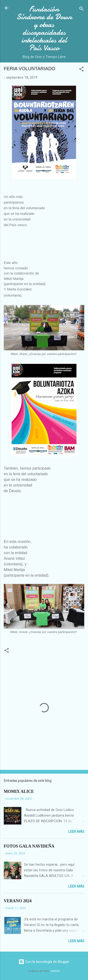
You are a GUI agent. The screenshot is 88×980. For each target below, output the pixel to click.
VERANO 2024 (18, 901)
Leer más (76, 832)
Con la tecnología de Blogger (44, 962)
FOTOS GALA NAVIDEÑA (29, 846)
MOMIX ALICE (19, 791)
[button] (81, 70)
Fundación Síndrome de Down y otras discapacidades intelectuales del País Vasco (44, 28)
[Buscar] (81, 10)
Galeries (55, 971)
